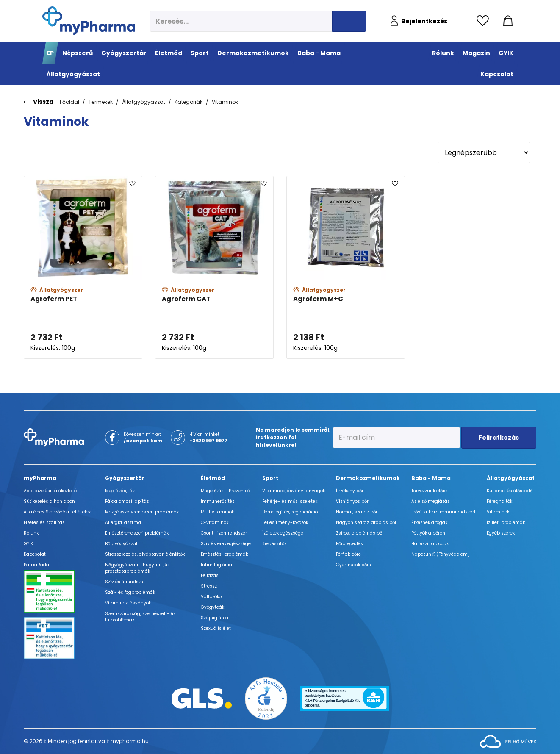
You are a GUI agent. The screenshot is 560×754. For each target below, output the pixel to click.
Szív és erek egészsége (226, 544)
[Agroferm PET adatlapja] (83, 267)
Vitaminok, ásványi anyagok (294, 491)
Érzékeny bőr (350, 491)
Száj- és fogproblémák (130, 592)
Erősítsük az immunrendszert (444, 512)
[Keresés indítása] (349, 21)
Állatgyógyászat (144, 102)
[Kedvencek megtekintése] (485, 21)
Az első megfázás (431, 501)
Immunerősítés (218, 501)
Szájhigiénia (215, 618)
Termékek (101, 102)
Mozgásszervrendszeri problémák (142, 512)
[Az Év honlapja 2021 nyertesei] (266, 698)
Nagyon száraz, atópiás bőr (366, 523)
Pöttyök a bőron (428, 533)
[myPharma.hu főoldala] (89, 21)
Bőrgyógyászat (121, 544)
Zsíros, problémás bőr (360, 533)
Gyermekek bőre (353, 565)
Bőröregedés (349, 544)
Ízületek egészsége (283, 533)
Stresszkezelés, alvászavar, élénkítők (145, 554)
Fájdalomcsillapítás (127, 501)
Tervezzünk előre (429, 491)
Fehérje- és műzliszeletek (290, 501)
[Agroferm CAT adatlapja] (214, 267)
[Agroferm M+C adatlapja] (346, 267)
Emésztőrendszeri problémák (137, 533)
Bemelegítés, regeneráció (290, 512)
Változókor (212, 597)
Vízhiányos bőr (352, 501)
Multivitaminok (217, 512)
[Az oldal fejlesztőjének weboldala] (508, 741)
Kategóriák (189, 102)
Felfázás (210, 575)
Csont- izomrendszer (224, 533)
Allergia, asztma (123, 523)
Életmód (213, 478)
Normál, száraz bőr (357, 512)
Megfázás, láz (120, 491)
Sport (270, 478)
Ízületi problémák (506, 523)
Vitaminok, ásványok (128, 603)
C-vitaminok (215, 523)
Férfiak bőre (348, 554)
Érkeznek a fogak (429, 523)
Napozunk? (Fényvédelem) (441, 554)
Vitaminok (225, 102)
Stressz (209, 586)
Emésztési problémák (224, 554)
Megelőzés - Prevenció (225, 491)
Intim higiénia (216, 565)
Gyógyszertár (125, 478)
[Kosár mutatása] (508, 21)
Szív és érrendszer (125, 582)
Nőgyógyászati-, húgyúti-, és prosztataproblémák (137, 568)
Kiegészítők (274, 544)
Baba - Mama (431, 478)
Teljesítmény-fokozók (285, 523)
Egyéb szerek (501, 533)
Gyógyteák (212, 607)
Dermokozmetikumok (368, 478)
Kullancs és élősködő (510, 491)
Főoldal (69, 102)
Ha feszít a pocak (430, 544)
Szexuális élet (216, 628)
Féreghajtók (499, 501)
